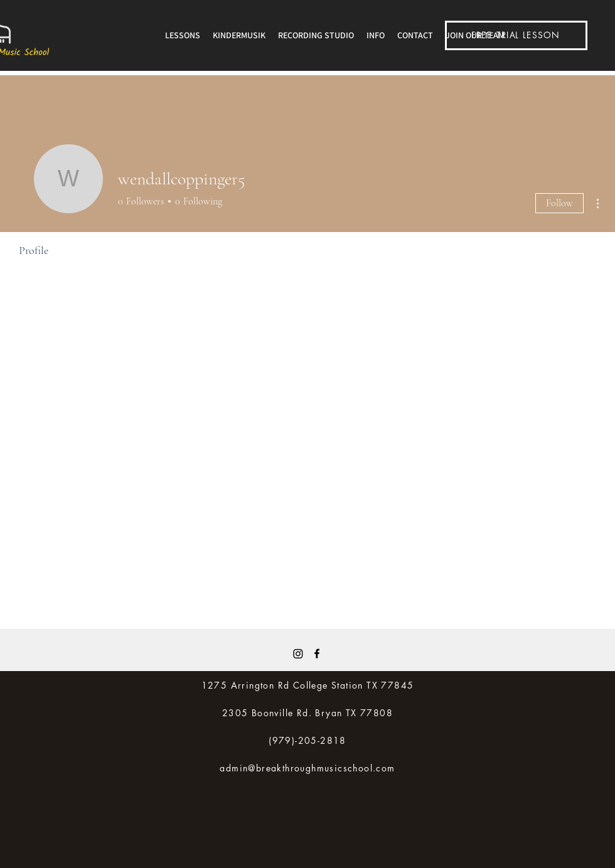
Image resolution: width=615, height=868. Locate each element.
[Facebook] (317, 654)
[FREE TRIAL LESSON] (516, 35)
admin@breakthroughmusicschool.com (307, 768)
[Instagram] (298, 654)
